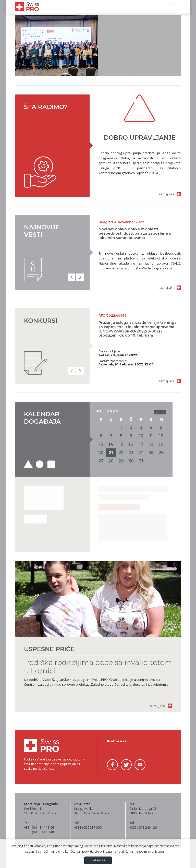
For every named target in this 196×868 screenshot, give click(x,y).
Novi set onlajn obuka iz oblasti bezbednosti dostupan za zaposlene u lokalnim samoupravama (135, 233)
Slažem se (98, 860)
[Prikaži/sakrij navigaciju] (174, 7)
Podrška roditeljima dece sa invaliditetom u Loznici (98, 667)
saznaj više (167, 194)
